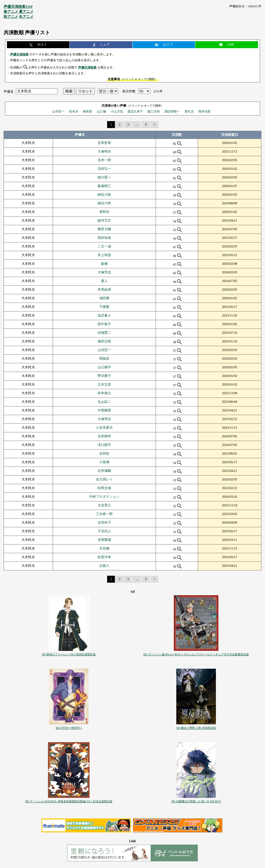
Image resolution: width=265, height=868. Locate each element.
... (137, 124)
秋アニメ (11, 17)
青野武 (104, 212)
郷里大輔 (104, 229)
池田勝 (104, 298)
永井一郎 (104, 160)
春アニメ (11, 12)
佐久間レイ (104, 479)
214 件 (158, 91)
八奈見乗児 (104, 428)
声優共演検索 (19, 54)
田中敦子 (104, 324)
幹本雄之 (104, 393)
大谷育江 (104, 505)
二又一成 (104, 246)
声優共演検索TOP (18, 7)
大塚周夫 (104, 419)
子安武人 (104, 531)
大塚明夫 (104, 151)
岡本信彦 (204, 111)
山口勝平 (104, 367)
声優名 (9, 91)
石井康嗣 (104, 471)
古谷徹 (104, 548)
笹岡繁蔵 (104, 540)
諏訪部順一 (172, 111)
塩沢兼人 (104, 315)
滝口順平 (104, 445)
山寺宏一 (58, 111)
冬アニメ (26, 17)
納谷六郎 (104, 203)
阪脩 (104, 264)
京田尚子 (104, 523)
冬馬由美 (104, 290)
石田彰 (104, 453)
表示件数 (129, 91)
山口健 (101, 111)
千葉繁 (104, 307)
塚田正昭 (104, 341)
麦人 (104, 281)
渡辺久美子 (135, 111)
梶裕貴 (87, 111)
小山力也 (117, 111)
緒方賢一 (104, 177)
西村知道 (104, 238)
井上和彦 (104, 255)
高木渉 (74, 111)
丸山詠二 (104, 402)
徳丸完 (189, 111)
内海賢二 (104, 333)
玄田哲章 (104, 143)
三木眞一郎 (104, 514)
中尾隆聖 (104, 410)
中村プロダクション (104, 497)
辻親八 (104, 566)
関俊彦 (104, 359)
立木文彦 (104, 384)
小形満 (104, 462)
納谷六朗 (104, 195)
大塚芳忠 (104, 272)
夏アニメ (26, 12)
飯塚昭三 (104, 186)
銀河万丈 (104, 220)
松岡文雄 (104, 488)
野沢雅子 (104, 376)
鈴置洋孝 (104, 557)
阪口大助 (154, 111)
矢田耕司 (104, 436)
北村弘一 (104, 169)
